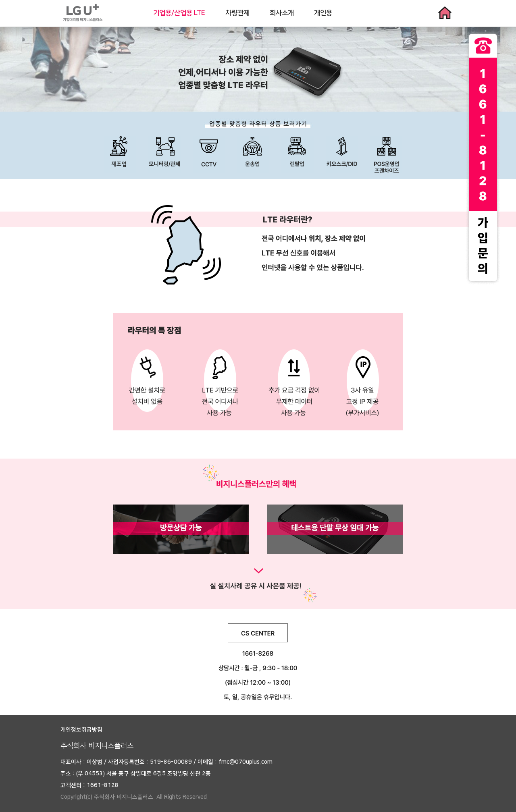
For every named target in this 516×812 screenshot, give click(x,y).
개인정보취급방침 (81, 730)
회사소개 (282, 13)
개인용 (323, 13)
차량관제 (237, 13)
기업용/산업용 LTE (179, 13)
